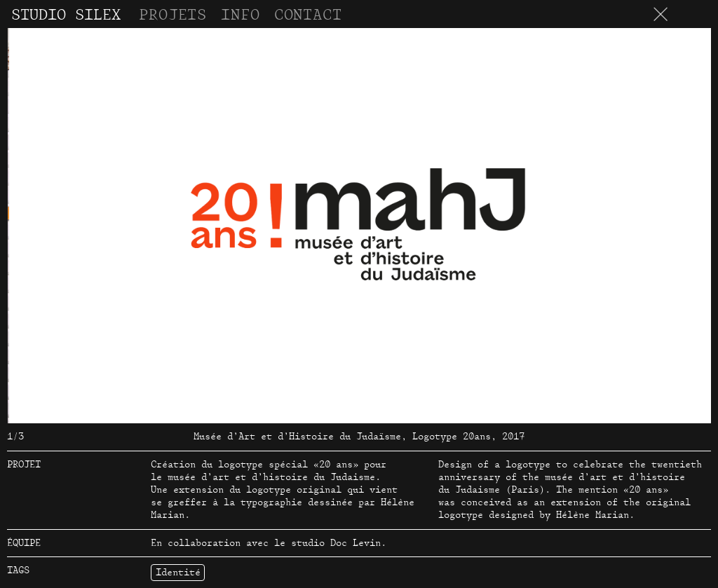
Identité (178, 573)
